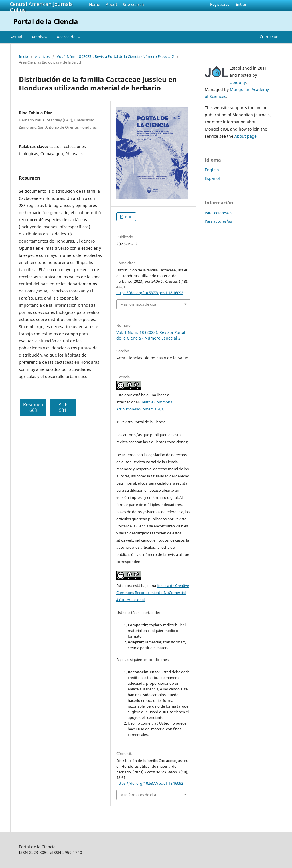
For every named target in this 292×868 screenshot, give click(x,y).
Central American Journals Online (41, 7)
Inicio (23, 56)
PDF (128, 217)
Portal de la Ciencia (46, 21)
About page (246, 136)
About (111, 4)
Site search (133, 4)
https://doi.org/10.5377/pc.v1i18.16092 (150, 293)
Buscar (269, 37)
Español (212, 178)
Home (95, 4)
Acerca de (67, 37)
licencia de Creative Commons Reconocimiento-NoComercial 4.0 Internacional (153, 593)
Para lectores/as (218, 213)
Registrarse (220, 4)
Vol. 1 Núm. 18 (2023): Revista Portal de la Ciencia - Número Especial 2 (115, 56)
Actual (16, 37)
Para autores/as (218, 221)
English (212, 170)
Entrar (241, 4)
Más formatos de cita (138, 304)
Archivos (39, 37)
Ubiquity (238, 82)
